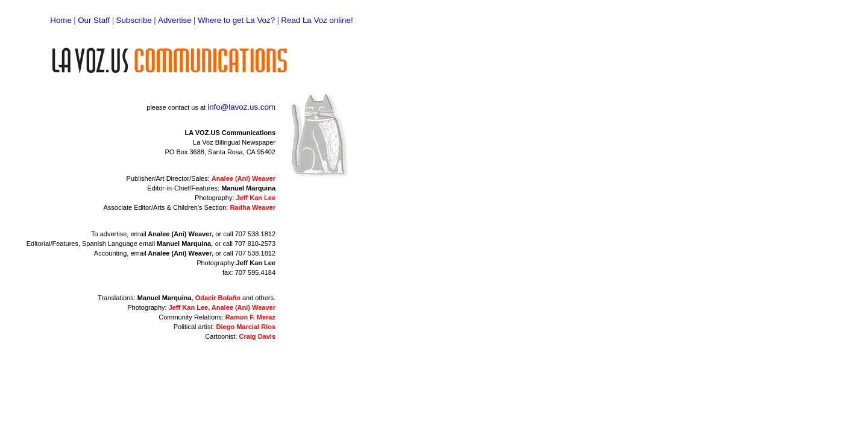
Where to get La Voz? (236, 20)
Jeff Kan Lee (256, 263)
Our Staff (94, 20)
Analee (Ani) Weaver (180, 234)
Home (61, 20)
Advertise (175, 20)
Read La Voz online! (317, 20)
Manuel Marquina (248, 188)
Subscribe (134, 20)
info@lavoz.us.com (241, 107)
